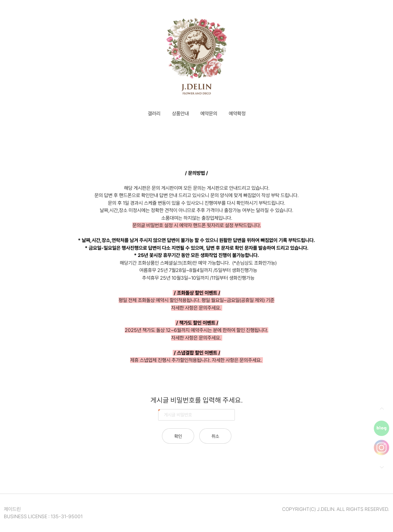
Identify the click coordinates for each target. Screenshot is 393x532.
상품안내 (180, 114)
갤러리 (154, 114)
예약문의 (209, 114)
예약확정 (237, 114)
